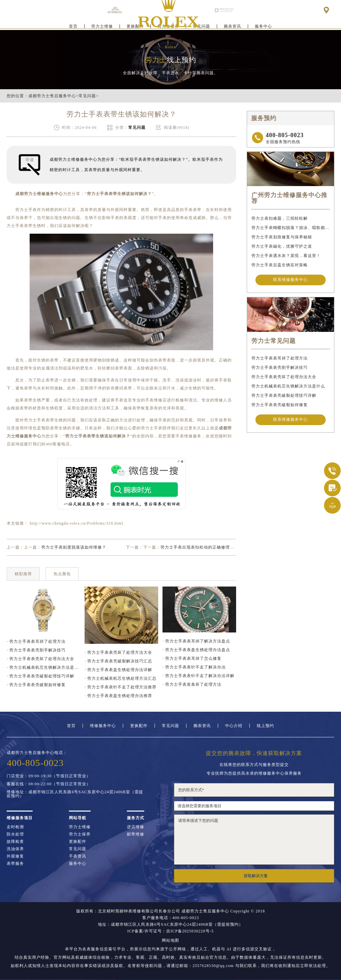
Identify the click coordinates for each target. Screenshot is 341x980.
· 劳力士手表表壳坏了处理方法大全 (118, 652)
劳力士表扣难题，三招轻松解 (280, 218)
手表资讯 (78, 856)
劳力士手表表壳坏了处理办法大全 (284, 378)
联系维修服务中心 (290, 280)
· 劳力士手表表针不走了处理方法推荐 (121, 687)
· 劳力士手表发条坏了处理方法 (192, 684)
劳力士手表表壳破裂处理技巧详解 (284, 396)
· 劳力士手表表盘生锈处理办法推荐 (118, 696)
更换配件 (139, 726)
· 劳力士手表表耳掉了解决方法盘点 (196, 641)
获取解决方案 (256, 876)
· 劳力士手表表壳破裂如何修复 (36, 685)
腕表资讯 (232, 25)
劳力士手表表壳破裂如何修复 (280, 406)
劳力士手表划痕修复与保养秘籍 (282, 237)
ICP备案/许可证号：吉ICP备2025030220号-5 (170, 931)
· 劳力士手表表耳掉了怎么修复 (192, 658)
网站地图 (170, 940)
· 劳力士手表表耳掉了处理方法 (36, 641)
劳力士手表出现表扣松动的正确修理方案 (199, 547)
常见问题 (87, 96)
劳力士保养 (80, 834)
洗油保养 (15, 849)
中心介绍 (234, 726)
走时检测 (15, 827)
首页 (73, 25)
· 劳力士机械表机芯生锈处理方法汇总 (121, 678)
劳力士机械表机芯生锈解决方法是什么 (288, 387)
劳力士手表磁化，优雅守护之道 (282, 246)
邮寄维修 (136, 834)
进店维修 (136, 827)
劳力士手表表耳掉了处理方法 (280, 359)
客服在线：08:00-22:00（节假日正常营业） (49, 784)
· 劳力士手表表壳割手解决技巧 (36, 650)
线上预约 (265, 726)
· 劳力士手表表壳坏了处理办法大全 (40, 659)
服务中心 (263, 25)
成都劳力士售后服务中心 (52, 96)
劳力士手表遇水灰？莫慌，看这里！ (286, 256)
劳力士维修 (102, 25)
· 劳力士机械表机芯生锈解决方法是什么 (43, 667)
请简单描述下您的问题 (254, 840)
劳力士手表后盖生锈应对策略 (280, 265)
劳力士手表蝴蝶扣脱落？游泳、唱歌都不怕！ (290, 228)
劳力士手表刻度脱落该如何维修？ (74, 547)
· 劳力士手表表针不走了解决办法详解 (198, 676)
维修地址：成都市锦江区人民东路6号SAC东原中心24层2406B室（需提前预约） (75, 794)
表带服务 (15, 863)
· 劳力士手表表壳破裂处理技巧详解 (40, 676)
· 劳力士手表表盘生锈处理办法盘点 (196, 650)
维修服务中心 (103, 726)
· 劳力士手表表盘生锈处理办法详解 (118, 670)
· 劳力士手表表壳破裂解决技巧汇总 (118, 661)
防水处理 (15, 834)
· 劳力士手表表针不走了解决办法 (194, 667)
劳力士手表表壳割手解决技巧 (280, 368)
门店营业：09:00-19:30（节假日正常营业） (49, 776)
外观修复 (15, 856)
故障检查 (15, 842)
